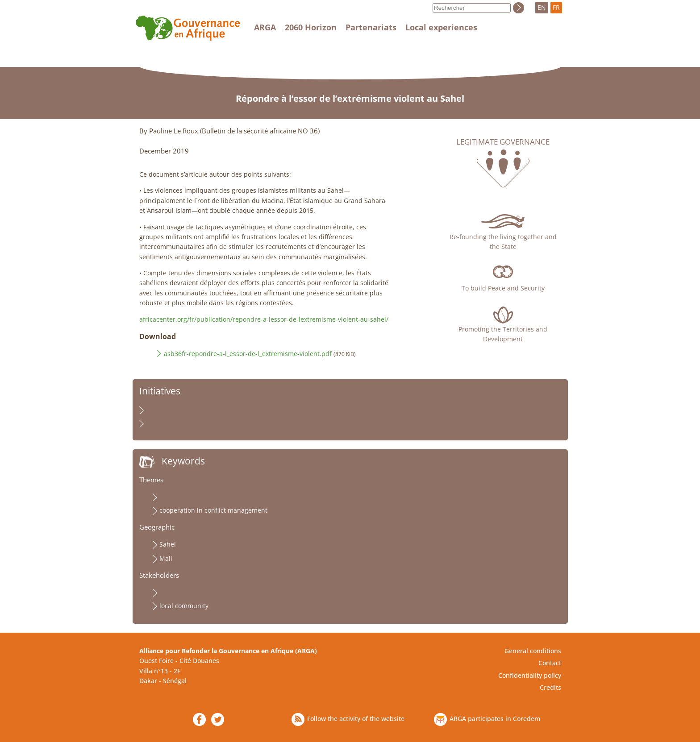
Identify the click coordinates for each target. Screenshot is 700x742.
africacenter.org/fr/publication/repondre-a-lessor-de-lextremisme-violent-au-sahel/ (264, 319)
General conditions (533, 651)
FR (556, 7)
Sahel (168, 544)
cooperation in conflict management (213, 510)
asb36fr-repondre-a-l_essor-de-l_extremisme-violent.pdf (248, 354)
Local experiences (441, 27)
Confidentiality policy (530, 675)
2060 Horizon (311, 27)
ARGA (265, 27)
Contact (550, 663)
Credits (550, 687)
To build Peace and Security (503, 288)
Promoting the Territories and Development (503, 334)
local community (184, 606)
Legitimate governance (503, 142)
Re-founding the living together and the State (503, 242)
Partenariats (371, 27)
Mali (166, 558)
